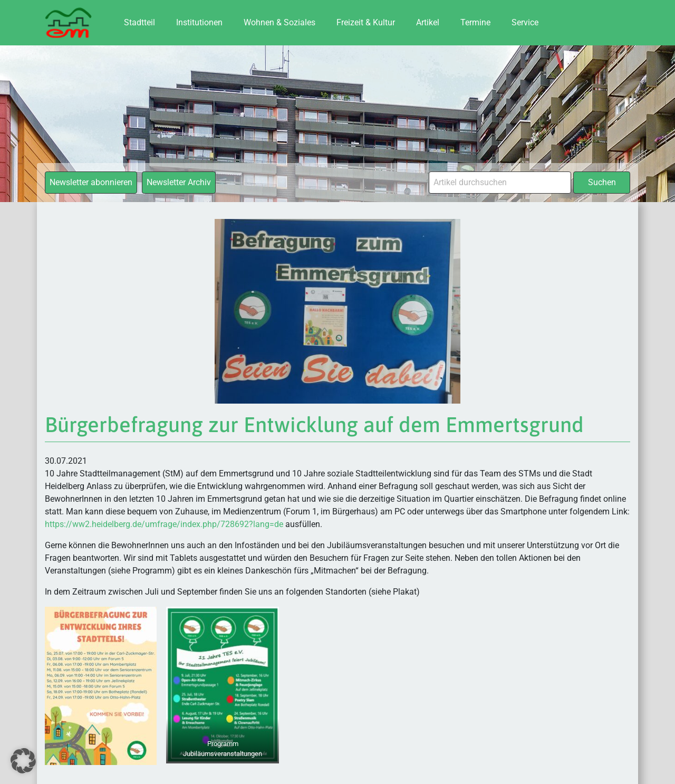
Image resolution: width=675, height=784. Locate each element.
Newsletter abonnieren (91, 182)
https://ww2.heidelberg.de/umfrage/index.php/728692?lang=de (164, 524)
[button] (23, 761)
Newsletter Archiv (179, 182)
